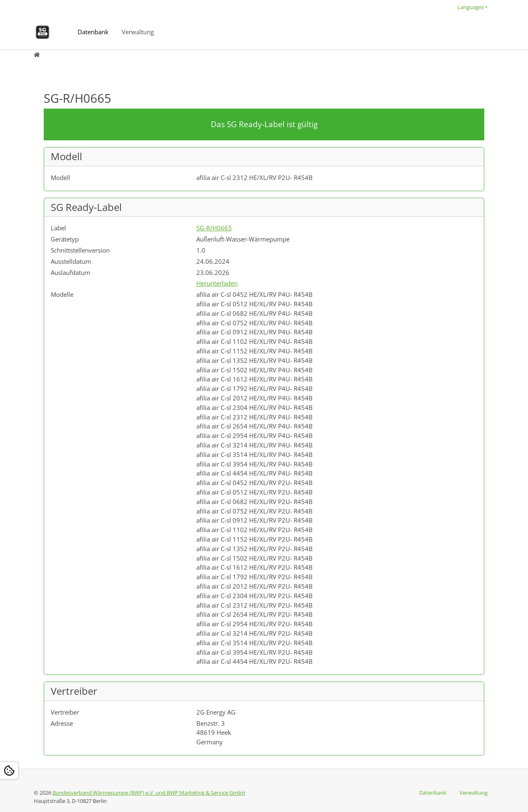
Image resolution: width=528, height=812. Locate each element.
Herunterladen (217, 283)
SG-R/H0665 (214, 228)
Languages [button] (471, 7)
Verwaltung (138, 32)
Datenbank (93, 32)
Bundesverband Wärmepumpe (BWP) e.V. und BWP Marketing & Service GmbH (149, 793)
